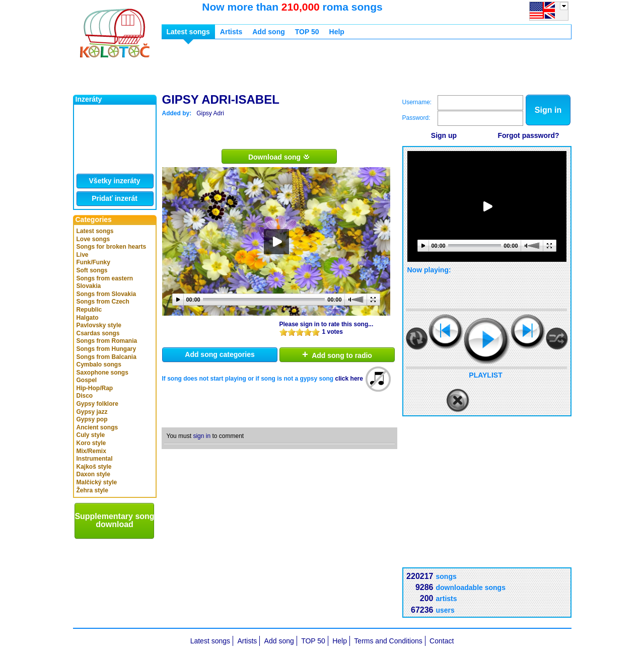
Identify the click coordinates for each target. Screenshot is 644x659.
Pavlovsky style (99, 325)
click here (349, 379)
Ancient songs (97, 427)
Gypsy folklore (97, 404)
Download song (279, 157)
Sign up (444, 135)
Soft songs (92, 270)
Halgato (88, 318)
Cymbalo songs (99, 364)
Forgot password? (528, 135)
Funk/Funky (93, 262)
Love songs (93, 239)
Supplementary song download (114, 520)
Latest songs (95, 231)
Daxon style (93, 474)
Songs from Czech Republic (103, 306)
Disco (85, 396)
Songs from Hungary (106, 349)
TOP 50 (307, 32)
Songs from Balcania (106, 357)
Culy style (91, 435)
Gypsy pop (92, 419)
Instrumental (95, 459)
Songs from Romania (107, 341)
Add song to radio (337, 354)
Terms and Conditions (388, 641)
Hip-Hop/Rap (95, 388)
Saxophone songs (102, 373)
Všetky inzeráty (115, 181)
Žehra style (92, 490)
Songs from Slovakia (106, 294)
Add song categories (220, 354)
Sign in (548, 110)
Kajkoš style (94, 467)
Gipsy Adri (210, 113)
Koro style (91, 443)
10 (316, 332)
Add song (269, 32)
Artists (231, 32)
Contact (442, 641)
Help (337, 32)
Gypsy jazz (92, 412)
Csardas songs (98, 333)
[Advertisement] (345, 69)
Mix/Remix (91, 451)
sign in (202, 436)
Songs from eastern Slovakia (105, 282)
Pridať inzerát (115, 198)
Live (83, 255)
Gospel (87, 380)
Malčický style (97, 482)
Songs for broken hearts (112, 247)
